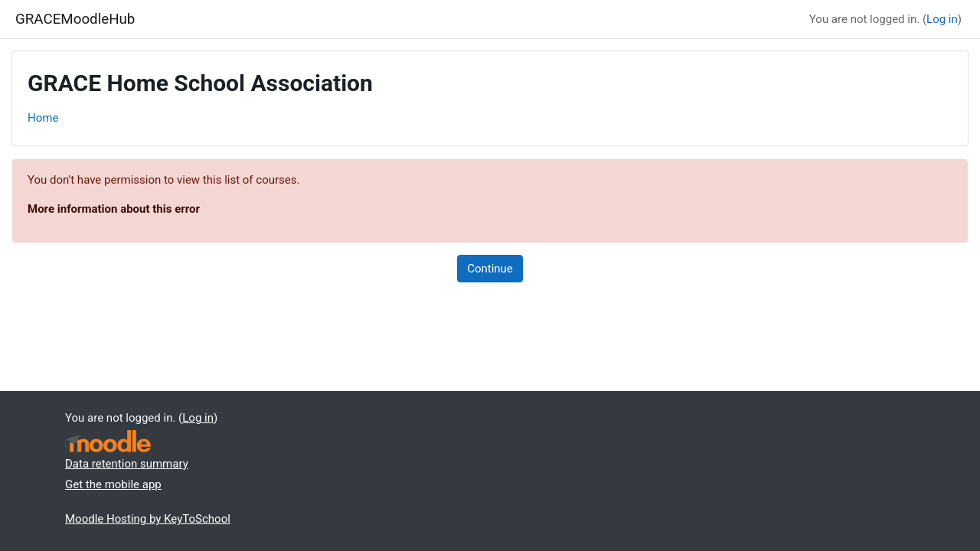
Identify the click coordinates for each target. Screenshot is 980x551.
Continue (490, 269)
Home (43, 118)
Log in (942, 19)
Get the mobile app (113, 484)
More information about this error (114, 209)
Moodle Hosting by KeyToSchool (148, 519)
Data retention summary (127, 464)
